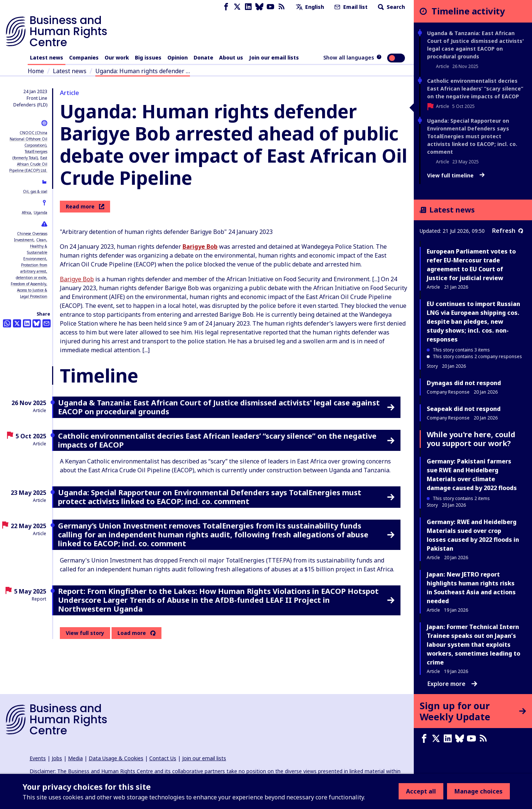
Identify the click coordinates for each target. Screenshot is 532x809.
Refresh (508, 231)
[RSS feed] (282, 7)
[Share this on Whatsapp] (7, 323)
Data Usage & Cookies (116, 758)
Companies (84, 57)
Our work (117, 57)
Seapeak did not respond (464, 409)
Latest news (47, 57)
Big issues (148, 57)
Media (75, 758)
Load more (132, 633)
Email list (350, 7)
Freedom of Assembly (28, 284)
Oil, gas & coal (35, 191)
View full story (85, 633)
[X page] (237, 7)
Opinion (178, 57)
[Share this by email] (47, 323)
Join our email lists (274, 57)
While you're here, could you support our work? (471, 439)
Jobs (57, 758)
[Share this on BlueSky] (37, 323)
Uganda (40, 213)
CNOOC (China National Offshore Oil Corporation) (28, 139)
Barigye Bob (77, 279)
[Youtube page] (270, 7)
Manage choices (478, 791)
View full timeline (456, 176)
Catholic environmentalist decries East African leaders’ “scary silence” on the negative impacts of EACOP (475, 89)
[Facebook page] (226, 7)
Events (38, 758)
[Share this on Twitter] (17, 323)
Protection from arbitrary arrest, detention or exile (32, 271)
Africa (26, 213)
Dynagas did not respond (464, 383)
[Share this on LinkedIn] (27, 323)
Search (391, 7)
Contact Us (163, 758)
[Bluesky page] (259, 7)
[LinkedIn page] (248, 7)
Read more (85, 206)
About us (231, 57)
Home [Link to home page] (36, 71)
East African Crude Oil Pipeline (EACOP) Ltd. (28, 164)
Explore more (452, 684)
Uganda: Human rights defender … (143, 71)
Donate (203, 57)
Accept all (421, 791)
